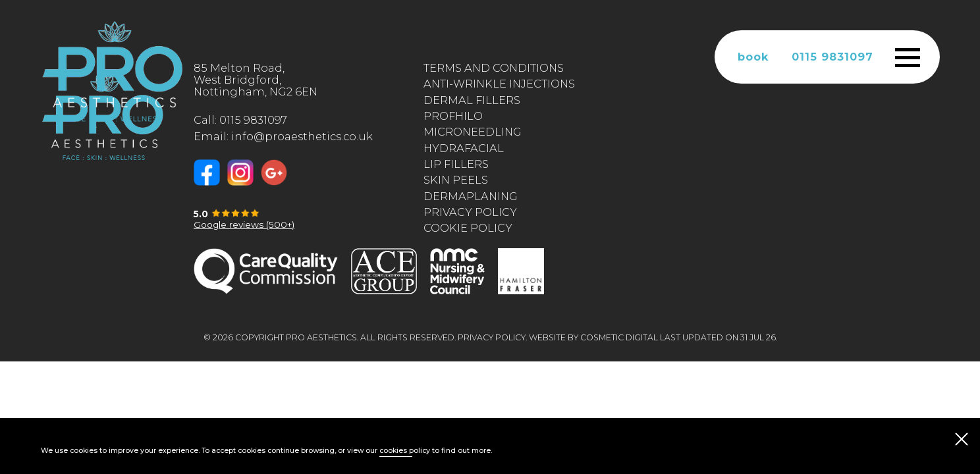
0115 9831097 (832, 57)
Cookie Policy (468, 228)
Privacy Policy (470, 212)
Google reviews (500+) (244, 224)
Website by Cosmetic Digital (593, 337)
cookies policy (405, 451)
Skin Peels (456, 180)
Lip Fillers (456, 164)
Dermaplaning (471, 196)
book (753, 57)
